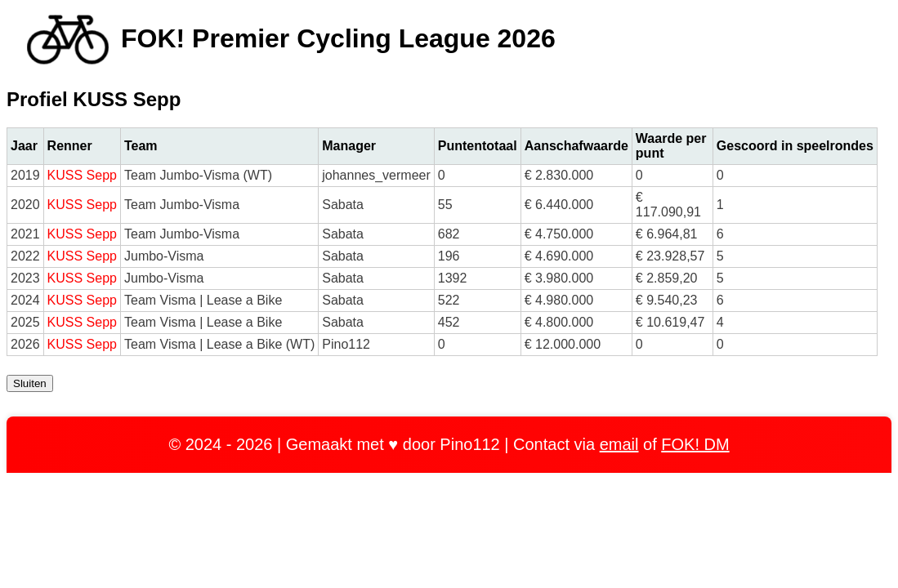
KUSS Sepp (82, 175)
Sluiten (30, 383)
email (619, 444)
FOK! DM (695, 444)
